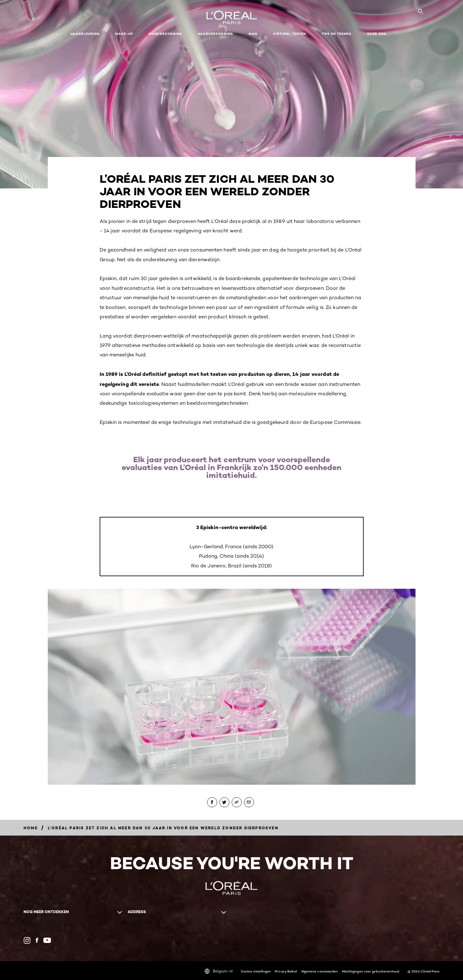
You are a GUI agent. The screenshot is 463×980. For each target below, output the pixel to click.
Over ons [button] (377, 34)
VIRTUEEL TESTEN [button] (289, 34)
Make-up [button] (124, 34)
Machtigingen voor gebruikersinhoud (371, 971)
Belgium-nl (219, 971)
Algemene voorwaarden (320, 971)
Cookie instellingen (256, 971)
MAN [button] (253, 34)
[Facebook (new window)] (37, 940)
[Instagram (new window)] (27, 940)
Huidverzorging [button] (165, 34)
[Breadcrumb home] (31, 828)
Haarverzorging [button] (215, 34)
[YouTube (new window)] (47, 940)
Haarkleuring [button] (85, 34)
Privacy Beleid (286, 971)
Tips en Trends (336, 34)
